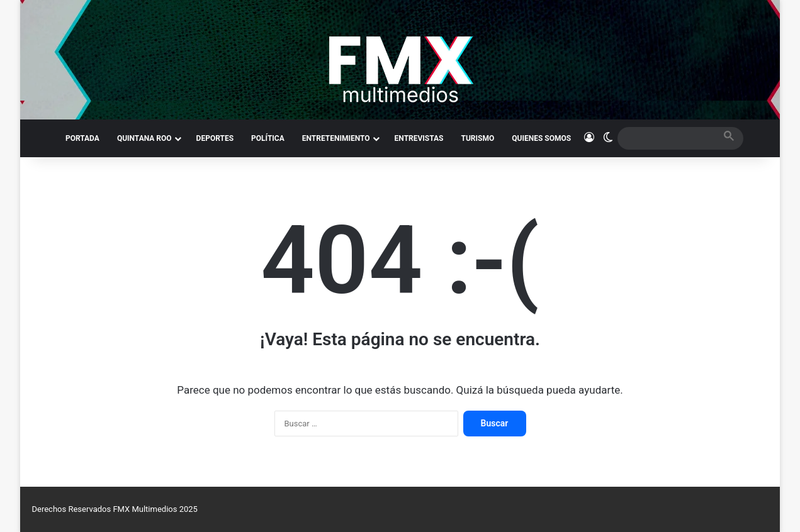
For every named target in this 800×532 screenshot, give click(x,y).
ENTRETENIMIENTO (336, 138)
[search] (669, 138)
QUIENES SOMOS (541, 138)
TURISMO (478, 138)
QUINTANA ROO (144, 138)
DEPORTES (215, 138)
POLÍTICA (268, 138)
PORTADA (82, 138)
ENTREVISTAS (419, 138)
